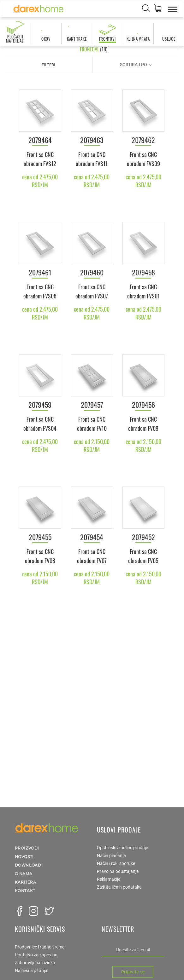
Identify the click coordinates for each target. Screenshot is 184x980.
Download (28, 865)
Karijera (26, 882)
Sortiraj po (136, 65)
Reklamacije (109, 879)
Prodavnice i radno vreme (40, 947)
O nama (24, 874)
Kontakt (25, 891)
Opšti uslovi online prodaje (122, 848)
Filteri (48, 65)
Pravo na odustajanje (118, 871)
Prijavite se (133, 972)
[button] (158, 9)
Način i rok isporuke (116, 863)
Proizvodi (27, 848)
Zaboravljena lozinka (35, 963)
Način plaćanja (111, 856)
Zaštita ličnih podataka (119, 887)
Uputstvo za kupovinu (36, 955)
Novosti (24, 857)
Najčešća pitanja (31, 971)
